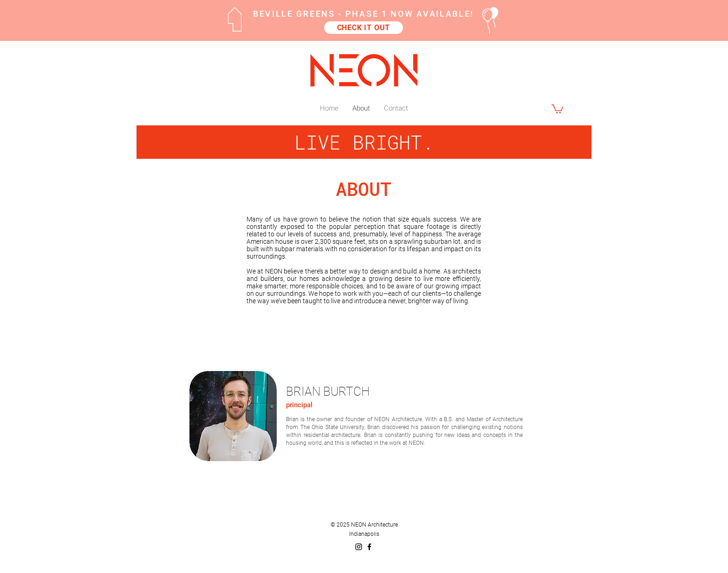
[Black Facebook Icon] (369, 547)
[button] (557, 108)
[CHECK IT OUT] (364, 28)
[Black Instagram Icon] (359, 547)
